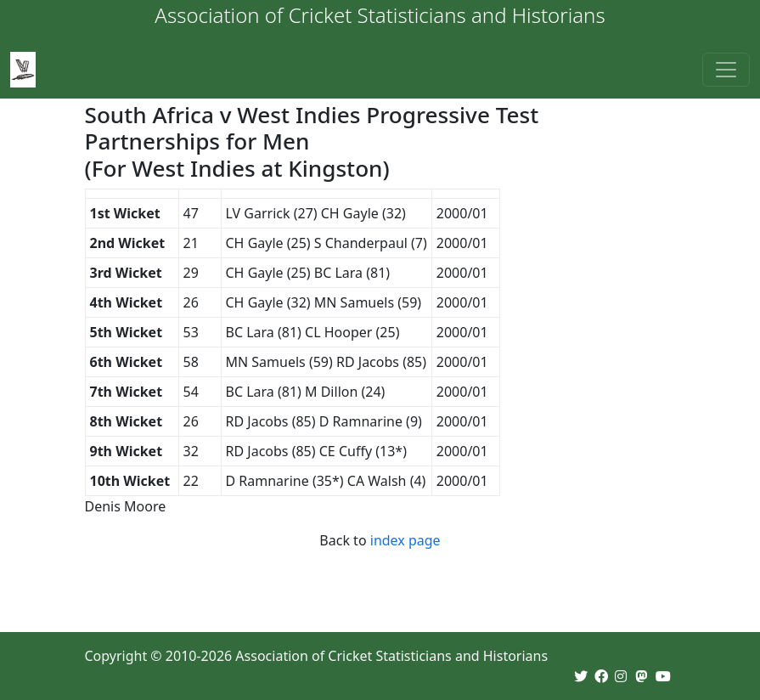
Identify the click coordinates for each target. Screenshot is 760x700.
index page (405, 540)
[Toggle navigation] (726, 70)
